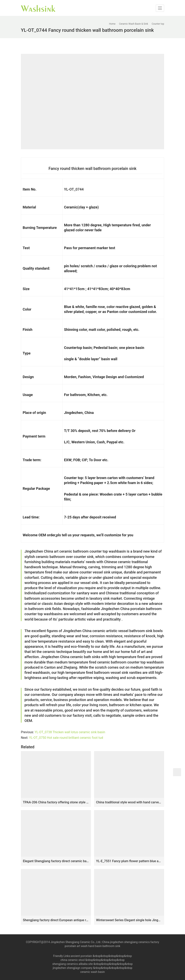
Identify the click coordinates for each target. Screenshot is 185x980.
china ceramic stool (73, 960)
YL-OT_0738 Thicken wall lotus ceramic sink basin (70, 732)
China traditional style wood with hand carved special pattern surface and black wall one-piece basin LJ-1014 (129, 802)
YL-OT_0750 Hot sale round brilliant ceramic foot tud (66, 738)
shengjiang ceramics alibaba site (73, 964)
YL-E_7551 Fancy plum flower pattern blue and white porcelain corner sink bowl (129, 861)
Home (112, 24)
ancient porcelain (82, 956)
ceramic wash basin (92, 972)
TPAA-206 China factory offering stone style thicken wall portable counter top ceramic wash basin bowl (56, 802)
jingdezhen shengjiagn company (73, 968)
